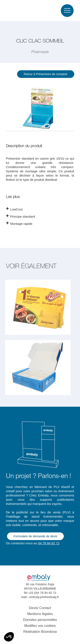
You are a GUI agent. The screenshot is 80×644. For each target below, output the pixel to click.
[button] (9, 637)
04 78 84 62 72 (49, 543)
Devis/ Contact (40, 608)
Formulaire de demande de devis (36, 536)
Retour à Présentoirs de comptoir (46, 74)
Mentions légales (40, 614)
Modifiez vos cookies (40, 626)
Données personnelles (40, 620)
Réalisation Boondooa (40, 632)
